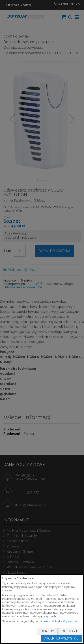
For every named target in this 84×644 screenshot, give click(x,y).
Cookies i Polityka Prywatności (59, 621)
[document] (42, 609)
